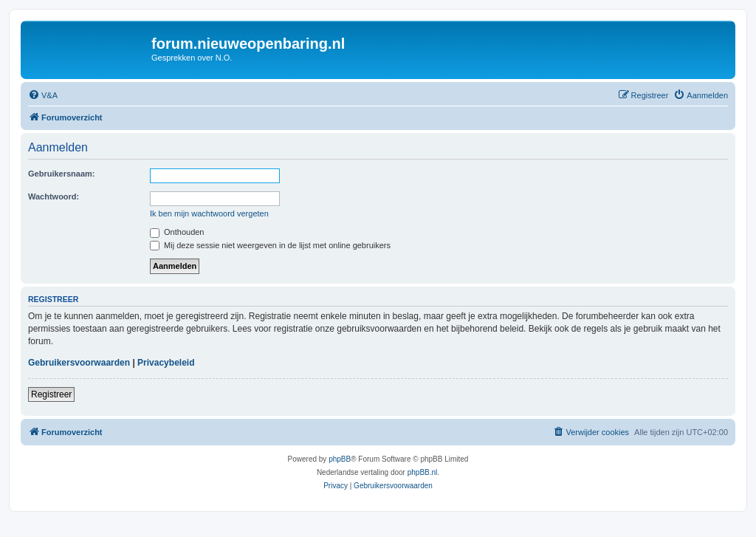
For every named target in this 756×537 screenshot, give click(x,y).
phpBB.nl (423, 472)
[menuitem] (43, 95)
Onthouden (177, 232)
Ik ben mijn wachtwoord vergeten (209, 213)
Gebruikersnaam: (61, 174)
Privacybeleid (166, 363)
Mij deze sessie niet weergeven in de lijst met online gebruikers (270, 245)
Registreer (51, 394)
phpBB (340, 459)
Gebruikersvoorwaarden (79, 363)
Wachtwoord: (54, 196)
